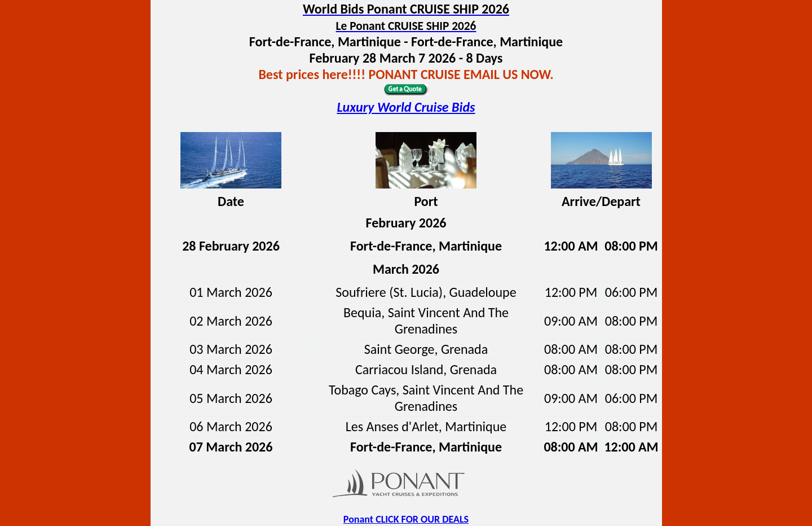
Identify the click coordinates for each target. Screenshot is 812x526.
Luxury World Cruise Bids (406, 107)
